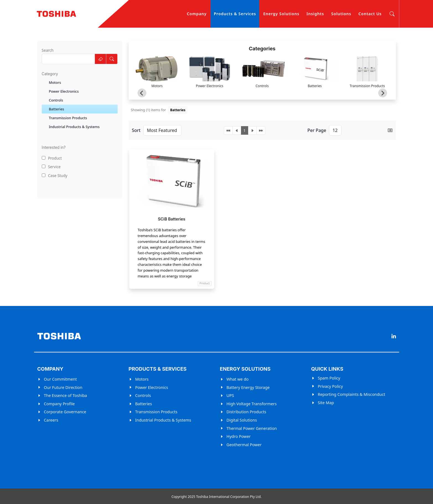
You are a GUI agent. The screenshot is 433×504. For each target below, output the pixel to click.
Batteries (144, 404)
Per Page (317, 130)
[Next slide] (383, 93)
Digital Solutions (242, 420)
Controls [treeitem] (56, 100)
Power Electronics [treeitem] (64, 91)
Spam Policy (329, 378)
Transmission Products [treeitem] (68, 118)
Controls (143, 395)
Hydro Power (239, 436)
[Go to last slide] (142, 93)
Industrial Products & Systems (163, 420)
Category (50, 74)
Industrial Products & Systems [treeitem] (74, 127)
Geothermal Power (244, 445)
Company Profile (59, 404)
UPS (230, 395)
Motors (142, 379)
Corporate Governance (65, 412)
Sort (136, 130)
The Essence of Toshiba (66, 395)
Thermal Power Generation (252, 428)
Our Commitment (60, 379)
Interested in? (54, 147)
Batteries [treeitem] (57, 109)
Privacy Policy (330, 386)
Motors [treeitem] (55, 82)
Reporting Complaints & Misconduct (352, 394)
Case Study (55, 176)
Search (48, 50)
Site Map (326, 403)
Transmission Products (156, 412)
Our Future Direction (63, 387)
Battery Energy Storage (248, 387)
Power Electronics (152, 387)
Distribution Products (247, 412)
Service (51, 167)
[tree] (80, 105)
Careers (51, 420)
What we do (238, 379)
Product (52, 158)
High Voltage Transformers (252, 404)
